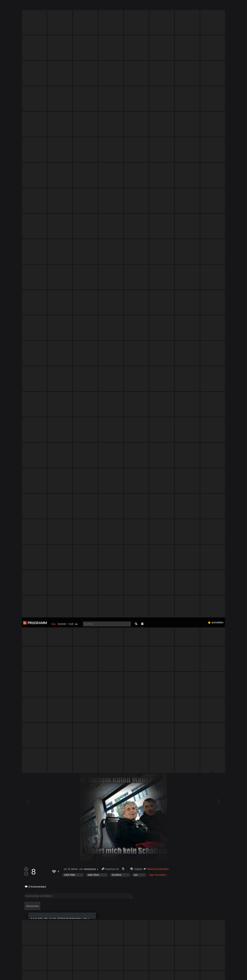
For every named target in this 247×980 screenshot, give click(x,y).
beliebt (62, 6)
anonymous (90, 487)
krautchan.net (112, 487)
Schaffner (117, 493)
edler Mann (94, 493)
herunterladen (162, 487)
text (136, 493)
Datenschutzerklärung (113, 975)
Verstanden (226, 972)
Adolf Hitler (70, 493)
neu (53, 7)
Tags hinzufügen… (158, 493)
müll (71, 7)
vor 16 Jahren (71, 487)
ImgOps (138, 487)
